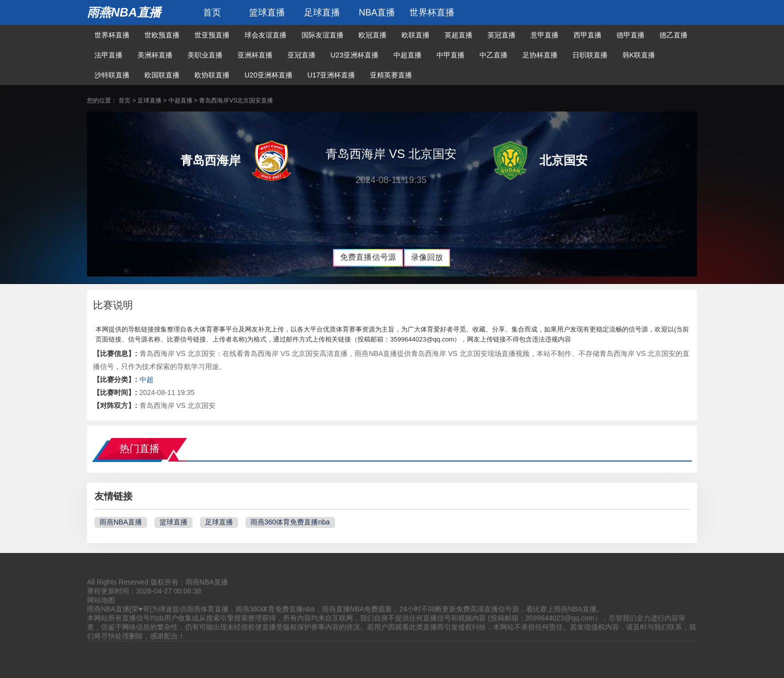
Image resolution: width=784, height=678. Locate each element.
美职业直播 (205, 55)
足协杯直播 (540, 55)
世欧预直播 (162, 35)
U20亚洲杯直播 (268, 75)
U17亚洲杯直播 (331, 75)
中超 (146, 379)
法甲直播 (108, 55)
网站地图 (101, 600)
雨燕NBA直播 (124, 12)
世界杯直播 (432, 12)
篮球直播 (267, 12)
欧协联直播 (212, 75)
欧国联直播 (162, 75)
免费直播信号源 (368, 257)
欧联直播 (415, 35)
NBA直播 (377, 12)
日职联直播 (590, 55)
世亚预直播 (212, 35)
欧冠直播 (372, 35)
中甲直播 (450, 55)
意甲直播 (544, 35)
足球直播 (322, 12)
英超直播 (458, 35)
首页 (212, 12)
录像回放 (427, 257)
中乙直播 (493, 55)
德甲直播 (630, 35)
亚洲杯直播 (255, 55)
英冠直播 (501, 35)
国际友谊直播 (322, 35)
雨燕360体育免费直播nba (290, 522)
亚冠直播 (301, 55)
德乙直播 (673, 35)
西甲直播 (587, 35)
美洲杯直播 (155, 55)
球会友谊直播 (265, 35)
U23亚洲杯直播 (354, 55)
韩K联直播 (639, 55)
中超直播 (407, 55)
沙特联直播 (112, 75)
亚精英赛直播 (391, 75)
